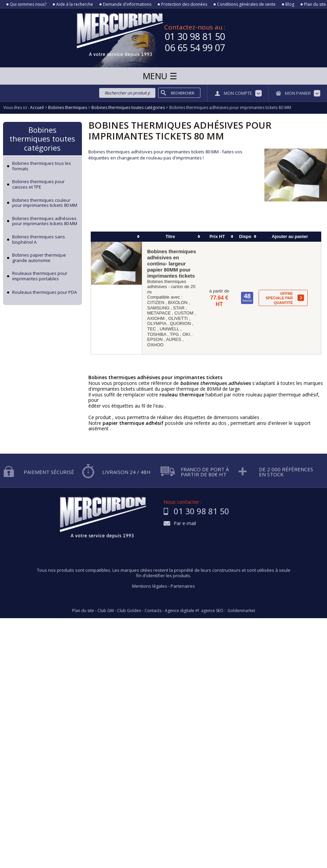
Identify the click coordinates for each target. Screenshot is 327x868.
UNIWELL (169, 329)
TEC (152, 329)
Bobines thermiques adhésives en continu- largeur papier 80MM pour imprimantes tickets (172, 264)
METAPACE (159, 313)
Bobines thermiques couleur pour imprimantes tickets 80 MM (45, 203)
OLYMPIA (157, 323)
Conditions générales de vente (246, 4)
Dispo (245, 236)
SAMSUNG (158, 308)
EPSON (155, 339)
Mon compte (238, 93)
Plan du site (315, 4)
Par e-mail (185, 524)
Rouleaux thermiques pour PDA (45, 292)
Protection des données (184, 4)
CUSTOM (184, 313)
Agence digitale (180, 611)
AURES (173, 339)
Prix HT (217, 236)
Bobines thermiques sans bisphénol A (39, 240)
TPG (175, 334)
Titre (170, 236)
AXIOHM (156, 318)
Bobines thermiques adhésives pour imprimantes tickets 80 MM (45, 221)
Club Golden (129, 611)
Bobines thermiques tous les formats (42, 166)
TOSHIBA (157, 334)
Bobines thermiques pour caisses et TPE (38, 184)
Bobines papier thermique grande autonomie (39, 258)
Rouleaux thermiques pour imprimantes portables (40, 276)
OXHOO (155, 345)
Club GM (106, 611)
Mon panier (298, 93)
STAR (179, 308)
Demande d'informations (127, 4)
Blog (290, 4)
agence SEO (212, 611)
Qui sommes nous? (28, 4)
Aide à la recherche (75, 4)
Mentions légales (150, 586)
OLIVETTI (178, 318)
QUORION (180, 323)
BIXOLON (178, 302)
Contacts (153, 611)
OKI (186, 334)
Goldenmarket (241, 611)
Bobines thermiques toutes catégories (42, 139)
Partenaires (183, 586)
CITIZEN (156, 302)
